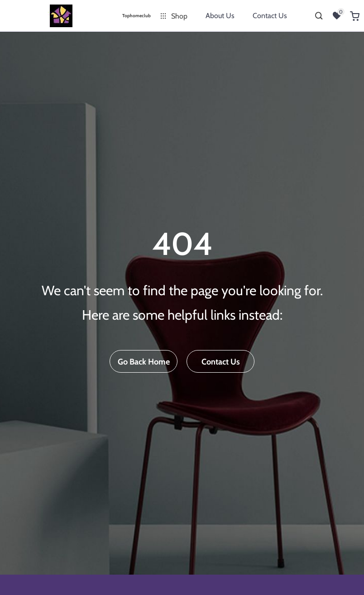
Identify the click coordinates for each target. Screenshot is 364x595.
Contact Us (270, 16)
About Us (220, 16)
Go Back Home (144, 362)
